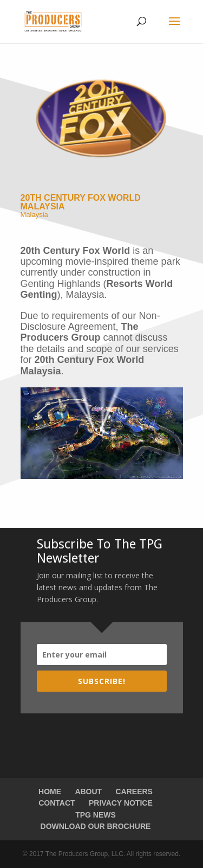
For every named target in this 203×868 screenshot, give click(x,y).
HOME (50, 792)
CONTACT (57, 803)
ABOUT (88, 792)
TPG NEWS (96, 815)
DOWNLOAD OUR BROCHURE (96, 826)
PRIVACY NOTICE (121, 803)
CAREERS (134, 792)
